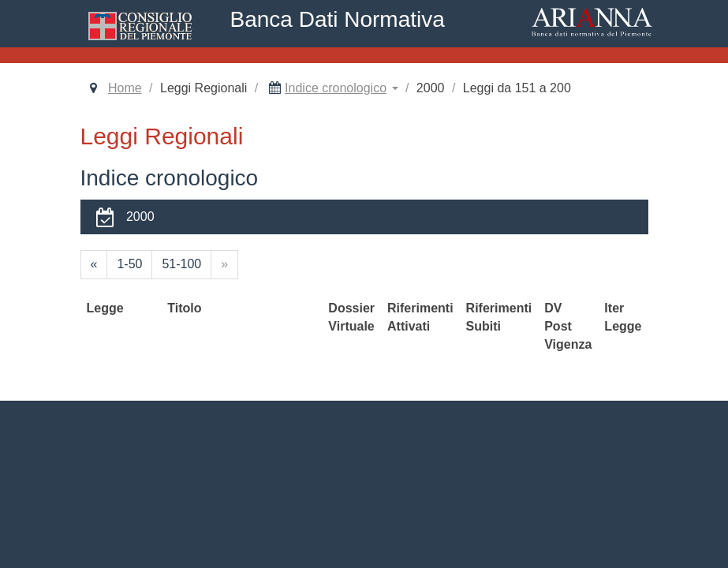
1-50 (129, 264)
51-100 (181, 264)
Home (125, 88)
